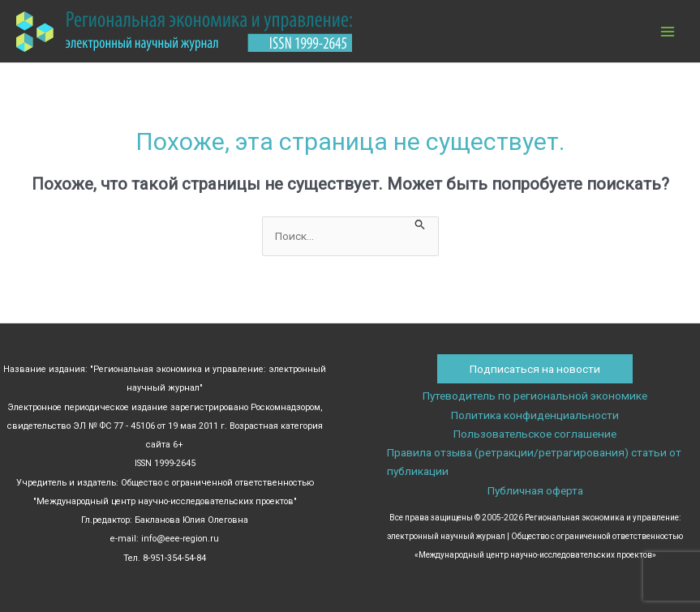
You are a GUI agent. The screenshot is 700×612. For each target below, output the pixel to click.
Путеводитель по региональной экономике (535, 396)
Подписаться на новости (535, 369)
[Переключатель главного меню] (668, 31)
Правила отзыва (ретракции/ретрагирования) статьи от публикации (534, 462)
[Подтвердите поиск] (420, 223)
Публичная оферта (535, 490)
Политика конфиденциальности (535, 415)
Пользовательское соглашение (535, 434)
